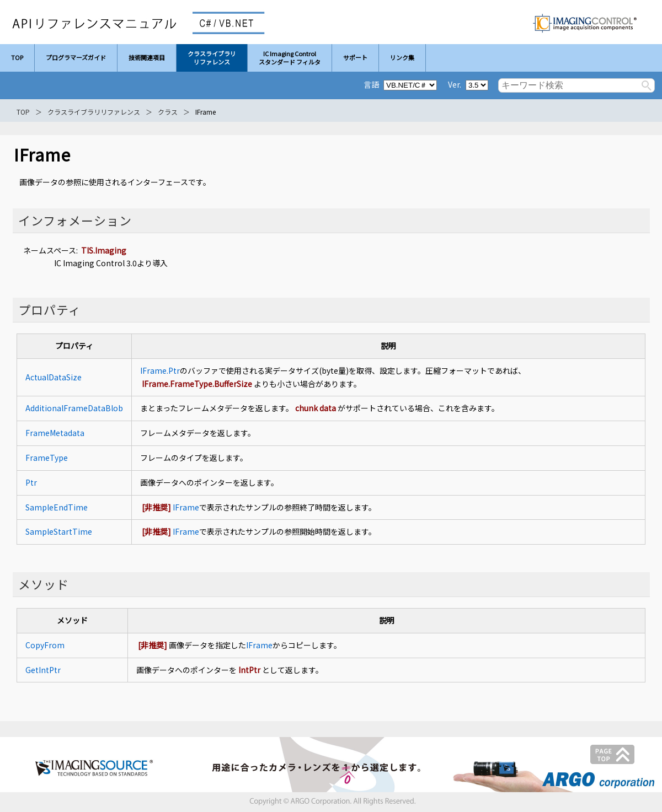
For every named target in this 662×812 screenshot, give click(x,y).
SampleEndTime (57, 507)
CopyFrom (45, 645)
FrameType (47, 458)
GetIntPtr (43, 670)
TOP (23, 112)
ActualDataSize (54, 377)
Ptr (31, 482)
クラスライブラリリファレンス (94, 112)
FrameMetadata (55, 433)
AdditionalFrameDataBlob (74, 408)
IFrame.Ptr (160, 370)
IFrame (186, 507)
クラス (168, 112)
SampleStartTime (59, 531)
